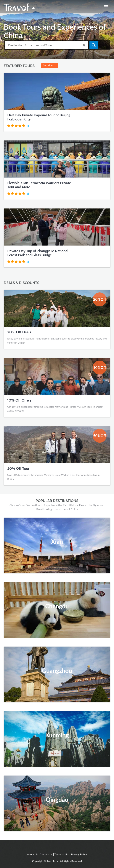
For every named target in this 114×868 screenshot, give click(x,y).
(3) (27, 126)
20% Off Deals (19, 332)
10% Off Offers (19, 400)
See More (50, 65)
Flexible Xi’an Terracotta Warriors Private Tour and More (39, 185)
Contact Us (46, 854)
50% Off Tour (18, 468)
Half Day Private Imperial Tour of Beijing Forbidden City (39, 117)
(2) (27, 262)
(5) (27, 194)
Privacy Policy (79, 854)
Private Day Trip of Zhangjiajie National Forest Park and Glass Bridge (38, 253)
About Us (33, 854)
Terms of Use (62, 854)
